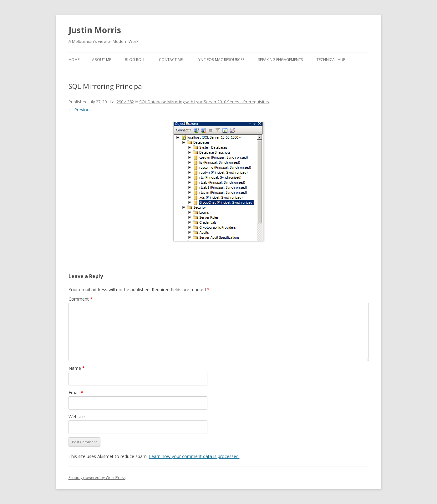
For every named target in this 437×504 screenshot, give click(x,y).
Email (76, 392)
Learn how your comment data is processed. (194, 456)
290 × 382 (125, 102)
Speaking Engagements (280, 60)
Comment (81, 299)
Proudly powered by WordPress (97, 478)
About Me (102, 60)
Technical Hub (331, 60)
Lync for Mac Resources (220, 60)
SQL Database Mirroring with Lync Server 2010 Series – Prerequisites (204, 102)
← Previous (80, 110)
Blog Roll (135, 60)
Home (74, 60)
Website (77, 417)
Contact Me (171, 60)
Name (77, 368)
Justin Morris (95, 30)
